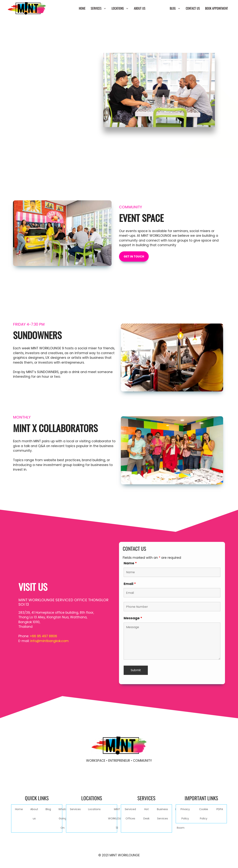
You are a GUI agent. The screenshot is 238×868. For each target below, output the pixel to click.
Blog (176, 8)
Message (133, 618)
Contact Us (193, 8)
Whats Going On (63, 818)
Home (82, 8)
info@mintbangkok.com (49, 641)
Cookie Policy (204, 814)
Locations (121, 8)
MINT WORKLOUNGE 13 (117, 818)
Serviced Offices (130, 814)
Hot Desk (146, 814)
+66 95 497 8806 (44, 636)
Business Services (162, 814)
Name (130, 563)
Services (100, 8)
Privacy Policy (185, 814)
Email (130, 584)
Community (158, 8)
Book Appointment (217, 8)
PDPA (220, 809)
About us (140, 8)
